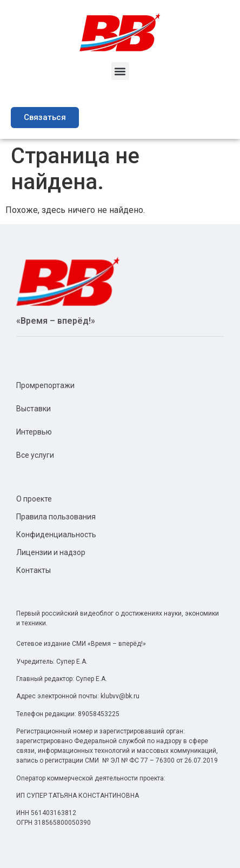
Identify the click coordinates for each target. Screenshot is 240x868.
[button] (120, 71)
